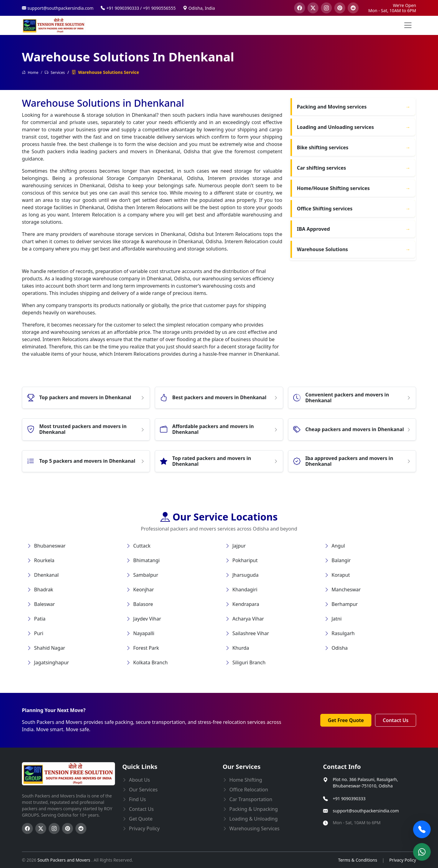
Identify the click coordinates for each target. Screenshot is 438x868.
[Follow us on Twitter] (41, 828)
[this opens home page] (54, 25)
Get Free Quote (346, 720)
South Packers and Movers (64, 860)
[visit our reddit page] (353, 8)
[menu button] (408, 25)
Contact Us (396, 720)
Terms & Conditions (358, 860)
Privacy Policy (403, 860)
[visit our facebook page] (300, 8)
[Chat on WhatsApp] (422, 852)
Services (55, 73)
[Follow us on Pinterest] (68, 828)
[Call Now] (422, 829)
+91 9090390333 (349, 799)
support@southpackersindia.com (366, 811)
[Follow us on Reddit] (81, 828)
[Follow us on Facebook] (27, 828)
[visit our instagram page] (326, 8)
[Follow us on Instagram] (54, 828)
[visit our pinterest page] (340, 8)
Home (30, 73)
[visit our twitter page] (313, 8)
